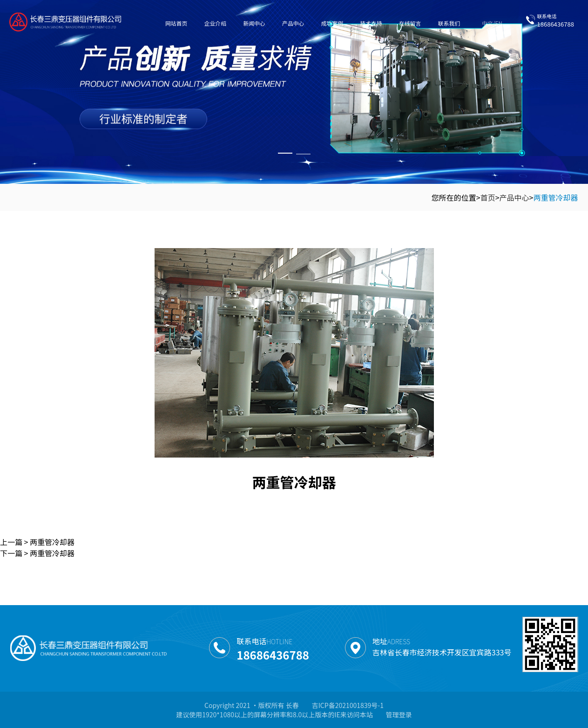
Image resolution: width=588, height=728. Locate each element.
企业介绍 (215, 23)
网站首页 (176, 23)
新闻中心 (254, 23)
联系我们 (449, 23)
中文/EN (492, 23)
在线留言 (410, 23)
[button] (285, 153)
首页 (488, 197)
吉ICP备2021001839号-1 (348, 705)
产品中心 (293, 23)
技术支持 (371, 23)
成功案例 (332, 23)
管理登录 (399, 715)
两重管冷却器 (555, 197)
